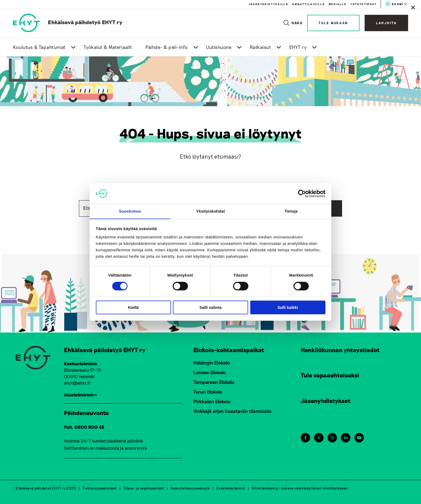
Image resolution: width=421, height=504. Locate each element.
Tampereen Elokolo (214, 382)
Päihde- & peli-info (167, 47)
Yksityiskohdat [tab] (210, 211)
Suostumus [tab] (130, 211)
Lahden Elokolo (210, 372)
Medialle (337, 4)
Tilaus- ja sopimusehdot (144, 488)
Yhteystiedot (364, 4)
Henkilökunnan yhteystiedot (340, 350)
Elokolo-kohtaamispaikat (229, 350)
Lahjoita (386, 23)
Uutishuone (219, 47)
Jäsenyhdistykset (326, 401)
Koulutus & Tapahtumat (39, 47)
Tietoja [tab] (291, 211)
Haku (293, 23)
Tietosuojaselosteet (100, 488)
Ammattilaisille (308, 4)
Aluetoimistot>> (81, 395)
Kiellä (133, 308)
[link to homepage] (68, 22)
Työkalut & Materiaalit (108, 47)
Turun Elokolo (208, 392)
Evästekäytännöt (231, 488)
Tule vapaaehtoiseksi (330, 375)
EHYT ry (298, 47)
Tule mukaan (333, 23)
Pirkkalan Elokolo (212, 401)
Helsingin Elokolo (212, 363)
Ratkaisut (260, 47)
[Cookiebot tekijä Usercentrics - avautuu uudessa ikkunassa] (302, 194)
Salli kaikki (288, 308)
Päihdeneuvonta (87, 413)
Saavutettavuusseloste (190, 488)
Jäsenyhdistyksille (268, 4)
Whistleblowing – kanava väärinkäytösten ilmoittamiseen (300, 488)
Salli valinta (211, 308)
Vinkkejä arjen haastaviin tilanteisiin (232, 411)
